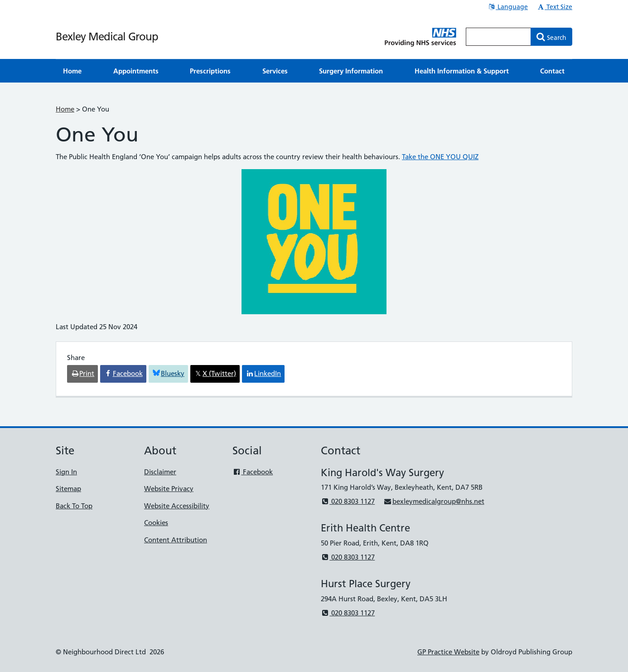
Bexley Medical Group (107, 37)
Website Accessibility (177, 506)
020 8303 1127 (348, 501)
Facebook (253, 472)
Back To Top (74, 506)
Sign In (66, 472)
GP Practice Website (448, 652)
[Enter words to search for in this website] (498, 37)
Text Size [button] (554, 7)
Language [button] (508, 7)
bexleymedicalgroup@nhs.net (434, 501)
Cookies (156, 523)
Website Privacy (169, 489)
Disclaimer (160, 472)
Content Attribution (176, 540)
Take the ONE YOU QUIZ (440, 157)
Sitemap (68, 489)
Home (65, 109)
